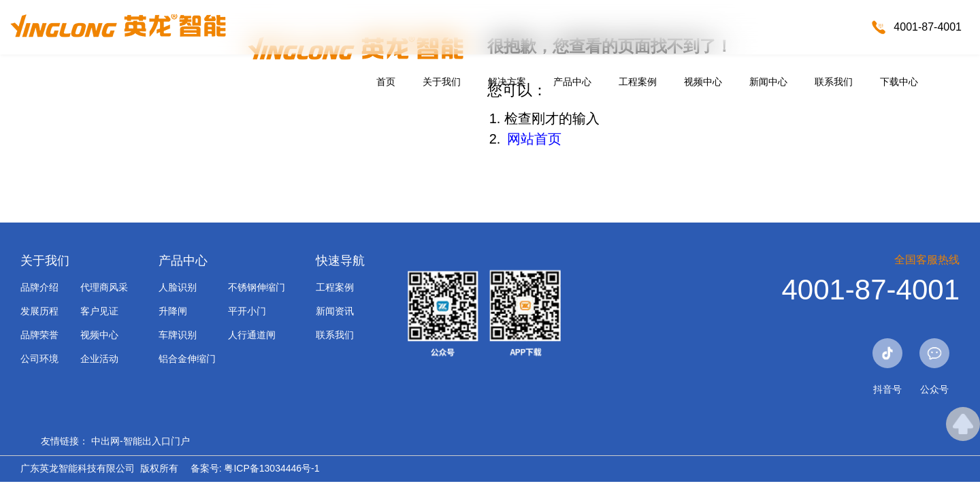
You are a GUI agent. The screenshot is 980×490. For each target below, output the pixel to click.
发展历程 (39, 311)
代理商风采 (104, 287)
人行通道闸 (252, 335)
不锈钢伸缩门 (257, 287)
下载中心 (899, 82)
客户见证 (99, 311)
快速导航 (340, 261)
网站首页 (534, 139)
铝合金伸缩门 (187, 359)
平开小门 (247, 311)
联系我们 (834, 82)
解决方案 (507, 82)
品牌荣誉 (39, 335)
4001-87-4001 (928, 27)
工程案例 (638, 82)
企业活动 (99, 359)
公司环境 (39, 359)
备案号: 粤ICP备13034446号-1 (255, 468)
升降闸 (173, 311)
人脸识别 (178, 287)
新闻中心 (768, 82)
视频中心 (703, 82)
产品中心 (572, 82)
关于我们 (442, 82)
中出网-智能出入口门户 (141, 441)
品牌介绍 (39, 287)
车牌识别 (178, 335)
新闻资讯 (335, 311)
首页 (386, 82)
